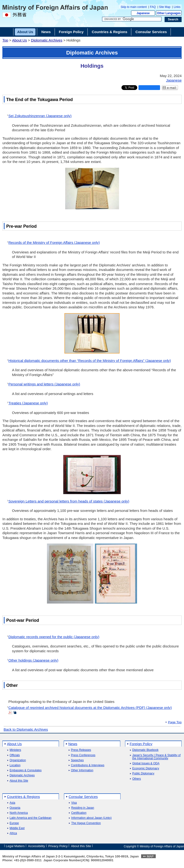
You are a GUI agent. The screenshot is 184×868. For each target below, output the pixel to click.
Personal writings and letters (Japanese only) (44, 384)
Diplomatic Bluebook (145, 750)
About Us (19, 40)
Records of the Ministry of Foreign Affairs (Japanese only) (54, 242)
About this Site (19, 781)
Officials (15, 755)
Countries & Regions (23, 797)
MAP (150, 856)
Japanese (143, 13)
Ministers (15, 750)
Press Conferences (83, 755)
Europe (14, 823)
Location (15, 765)
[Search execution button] (173, 19)
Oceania (15, 808)
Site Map (165, 7)
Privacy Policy (58, 846)
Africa (13, 833)
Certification (79, 813)
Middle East (17, 828)
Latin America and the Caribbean (31, 818)
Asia (12, 803)
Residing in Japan (83, 808)
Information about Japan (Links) (91, 818)
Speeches (77, 760)
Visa (74, 803)
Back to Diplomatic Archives (26, 729)
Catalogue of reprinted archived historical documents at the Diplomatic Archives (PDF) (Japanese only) (90, 708)
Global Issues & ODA (146, 763)
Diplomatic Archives (47, 40)
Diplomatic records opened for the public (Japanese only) (54, 637)
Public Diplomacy (143, 774)
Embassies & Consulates (26, 770)
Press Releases (81, 750)
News (73, 744)
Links (177, 7)
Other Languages (169, 13)
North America (19, 813)
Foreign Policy (141, 744)
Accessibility (37, 846)
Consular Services (83, 797)
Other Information (82, 770)
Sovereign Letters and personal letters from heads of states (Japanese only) (69, 501)
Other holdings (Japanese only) (33, 660)
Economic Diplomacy (146, 769)
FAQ (153, 7)
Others (137, 779)
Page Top (175, 722)
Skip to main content (134, 7)
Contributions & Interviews (88, 765)
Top (5, 40)
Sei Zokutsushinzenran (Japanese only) (40, 116)
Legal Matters (15, 846)
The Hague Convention (86, 823)
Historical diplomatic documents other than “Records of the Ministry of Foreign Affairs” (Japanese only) (90, 361)
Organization (18, 760)
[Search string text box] (132, 19)
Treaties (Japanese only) (28, 403)
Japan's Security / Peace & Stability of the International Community (156, 757)
